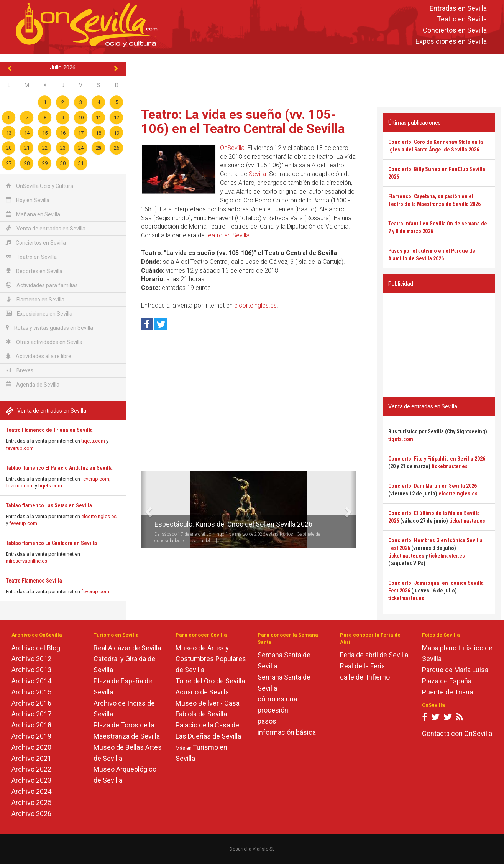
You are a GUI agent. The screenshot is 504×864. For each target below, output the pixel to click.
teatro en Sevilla (228, 235)
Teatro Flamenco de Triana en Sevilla (49, 430)
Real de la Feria (362, 666)
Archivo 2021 (31, 758)
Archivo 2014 (31, 681)
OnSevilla (232, 148)
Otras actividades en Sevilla (44, 342)
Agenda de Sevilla (33, 384)
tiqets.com (93, 441)
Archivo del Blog (36, 648)
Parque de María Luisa (455, 670)
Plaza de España (447, 681)
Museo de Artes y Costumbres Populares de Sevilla (211, 659)
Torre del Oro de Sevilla (210, 681)
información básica (287, 732)
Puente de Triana (447, 692)
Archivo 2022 (31, 769)
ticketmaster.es (450, 466)
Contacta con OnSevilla (457, 733)
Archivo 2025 (31, 802)
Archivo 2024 (31, 791)
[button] (144, 510)
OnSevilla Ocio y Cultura (39, 186)
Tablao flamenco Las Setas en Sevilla (49, 505)
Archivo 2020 (31, 747)
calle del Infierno (365, 677)
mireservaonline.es (26, 561)
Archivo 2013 (31, 670)
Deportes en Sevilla (34, 271)
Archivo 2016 (31, 703)
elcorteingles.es (99, 516)
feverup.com (20, 448)
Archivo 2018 (31, 725)
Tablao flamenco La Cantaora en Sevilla (51, 543)
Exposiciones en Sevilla (451, 41)
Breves (20, 370)
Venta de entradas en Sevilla (46, 228)
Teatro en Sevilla (462, 19)
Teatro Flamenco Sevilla (34, 581)
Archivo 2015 (31, 692)
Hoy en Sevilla (28, 200)
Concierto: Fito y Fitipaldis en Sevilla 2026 (437, 459)
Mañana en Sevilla (33, 214)
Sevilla (257, 174)
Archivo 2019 (31, 736)
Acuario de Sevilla (202, 692)
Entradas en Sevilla (458, 8)
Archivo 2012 (31, 659)
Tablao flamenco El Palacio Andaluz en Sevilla (59, 468)
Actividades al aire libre (39, 356)
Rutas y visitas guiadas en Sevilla (49, 328)
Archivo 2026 (31, 814)
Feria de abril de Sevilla (374, 655)
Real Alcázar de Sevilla (127, 648)
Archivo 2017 (31, 714)
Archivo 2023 (31, 780)
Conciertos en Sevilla (455, 30)
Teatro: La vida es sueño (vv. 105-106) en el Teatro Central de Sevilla (243, 121)
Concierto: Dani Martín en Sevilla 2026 (433, 486)
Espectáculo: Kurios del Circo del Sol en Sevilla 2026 (233, 524)
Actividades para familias (42, 285)
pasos (267, 721)
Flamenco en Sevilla (35, 299)
